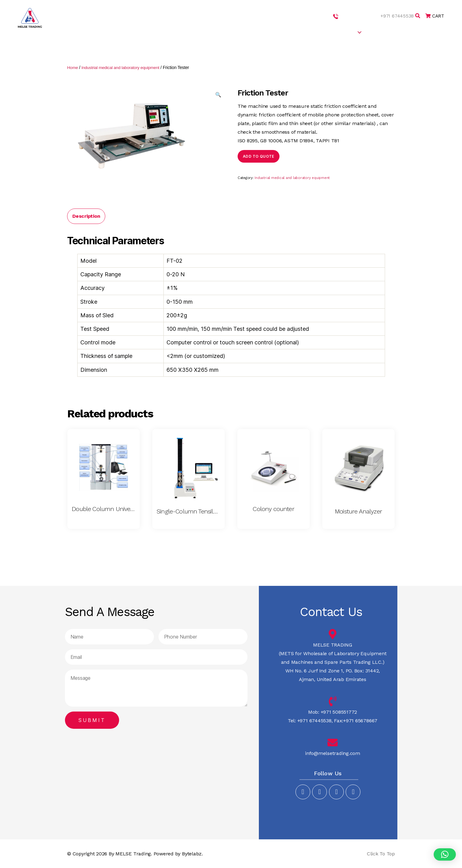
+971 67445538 (395, 16)
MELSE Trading (133, 853)
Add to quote (259, 156)
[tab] (86, 216)
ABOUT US (282, 32)
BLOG (404, 32)
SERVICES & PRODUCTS (329, 32)
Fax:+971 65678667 (355, 720)
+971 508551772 (356, 16)
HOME (256, 32)
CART (434, 16)
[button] (445, 854)
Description (86, 216)
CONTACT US (433, 32)
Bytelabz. (192, 853)
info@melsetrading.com (333, 753)
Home (73, 67)
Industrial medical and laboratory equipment (123, 67)
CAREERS (379, 32)
